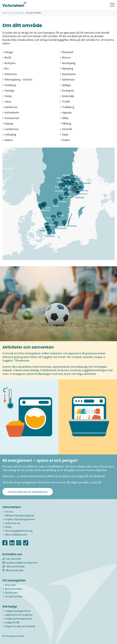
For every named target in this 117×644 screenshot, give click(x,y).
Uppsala (66, 113)
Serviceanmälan (14, 589)
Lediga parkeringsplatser (19, 619)
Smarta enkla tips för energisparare (28, 492)
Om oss (9, 512)
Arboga (8, 52)
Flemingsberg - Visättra (17, 80)
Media (8, 527)
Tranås (65, 102)
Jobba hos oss (13, 523)
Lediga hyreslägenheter (18, 611)
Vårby (64, 118)
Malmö (8, 140)
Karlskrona (10, 107)
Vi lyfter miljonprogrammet (20, 519)
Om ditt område (14, 596)
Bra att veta (11, 593)
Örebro (65, 140)
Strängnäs (67, 91)
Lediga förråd (12, 622)
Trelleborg (67, 107)
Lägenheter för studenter (19, 615)
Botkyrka (9, 63)
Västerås (66, 129)
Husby (7, 96)
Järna (7, 102)
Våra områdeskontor (16, 535)
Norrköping (68, 63)
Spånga (65, 85)
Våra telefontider (14, 566)
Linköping (9, 135)
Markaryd (67, 52)
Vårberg (66, 124)
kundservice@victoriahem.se (20, 563)
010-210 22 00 (12, 559)
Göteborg (9, 85)
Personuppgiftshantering (19, 531)
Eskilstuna (10, 74)
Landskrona (10, 129)
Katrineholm (11, 113)
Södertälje (67, 96)
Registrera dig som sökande (20, 626)
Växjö (64, 135)
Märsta (65, 58)
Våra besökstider (13, 570)
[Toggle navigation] (112, 5)
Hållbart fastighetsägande (20, 515)
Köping (8, 124)
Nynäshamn (68, 74)
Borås (7, 58)
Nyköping (67, 69)
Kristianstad (11, 118)
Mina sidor (11, 585)
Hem (5, 13)
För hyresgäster (16, 13)
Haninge (8, 91)
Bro (6, 69)
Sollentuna (67, 80)
